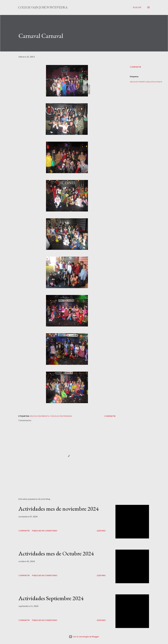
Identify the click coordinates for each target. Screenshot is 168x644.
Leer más (101, 531)
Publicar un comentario (45, 531)
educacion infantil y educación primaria (146, 82)
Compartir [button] (135, 67)
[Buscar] (137, 7)
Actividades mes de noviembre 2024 (59, 509)
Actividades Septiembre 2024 (51, 598)
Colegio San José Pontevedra (43, 7)
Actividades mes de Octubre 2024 (56, 553)
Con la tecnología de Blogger (84, 637)
